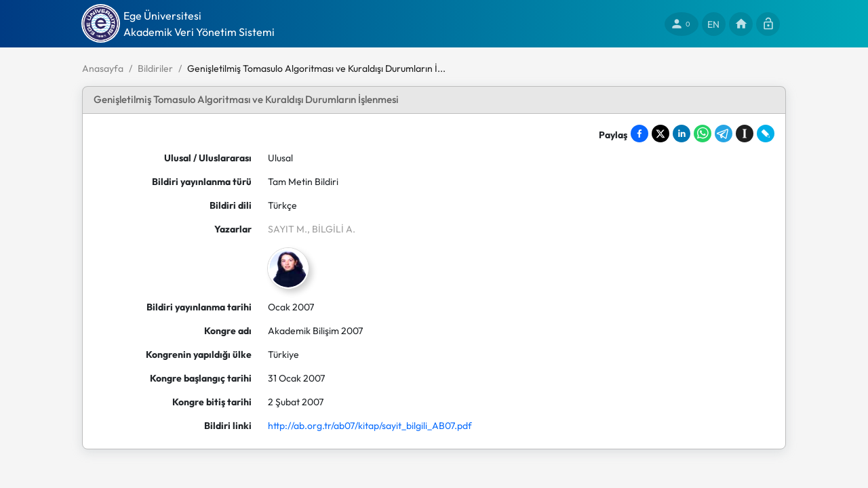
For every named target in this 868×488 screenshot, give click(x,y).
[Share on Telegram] (724, 134)
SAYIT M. (288, 229)
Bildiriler (155, 68)
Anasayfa (103, 68)
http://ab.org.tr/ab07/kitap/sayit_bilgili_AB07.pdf (370, 426)
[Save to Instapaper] (745, 134)
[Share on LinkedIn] (682, 134)
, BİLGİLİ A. (331, 229)
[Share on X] (660, 134)
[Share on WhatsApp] (703, 134)
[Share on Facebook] (639, 134)
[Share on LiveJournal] (766, 134)
